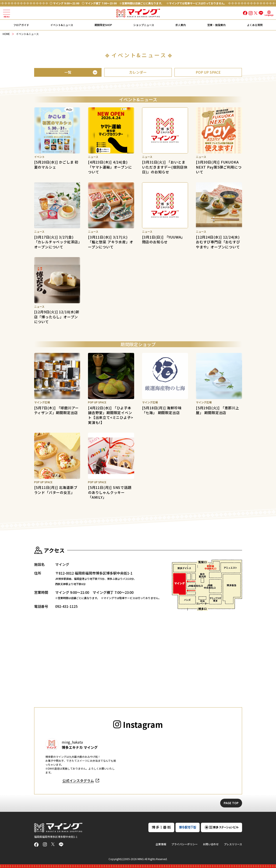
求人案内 (181, 25)
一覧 (68, 72)
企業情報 (161, 844)
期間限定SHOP (103, 25)
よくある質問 (255, 25)
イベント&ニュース (62, 25)
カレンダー (138, 72)
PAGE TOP (231, 803)
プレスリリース (233, 844)
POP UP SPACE (208, 72)
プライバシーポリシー (185, 844)
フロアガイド (21, 25)
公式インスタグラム (78, 781)
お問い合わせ (211, 844)
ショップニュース (144, 25)
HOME (6, 34)
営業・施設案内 (216, 25)
